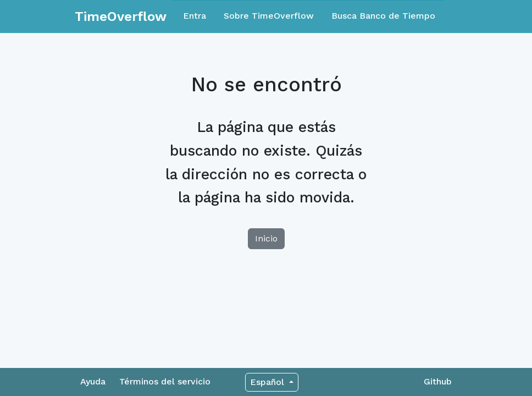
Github (438, 381)
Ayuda (93, 381)
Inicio (266, 238)
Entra (195, 16)
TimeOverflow (121, 16)
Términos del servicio (165, 381)
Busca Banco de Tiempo (383, 16)
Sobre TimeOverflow (269, 16)
